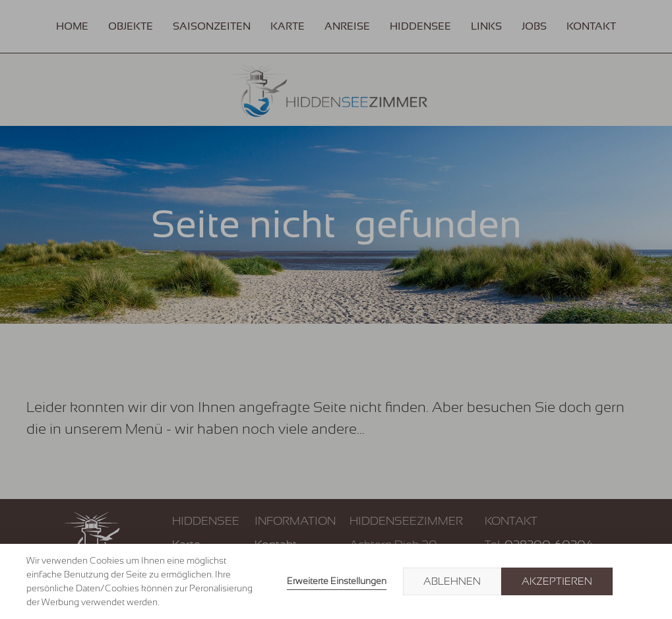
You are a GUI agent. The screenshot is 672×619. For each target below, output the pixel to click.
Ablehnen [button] (452, 581)
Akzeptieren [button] (557, 581)
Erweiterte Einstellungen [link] (337, 581)
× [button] (634, 581)
